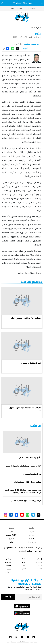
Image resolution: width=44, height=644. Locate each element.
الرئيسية (32, 528)
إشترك (8, 597)
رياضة (11, 528)
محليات (32, 532)
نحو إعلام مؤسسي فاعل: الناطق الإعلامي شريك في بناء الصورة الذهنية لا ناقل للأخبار (23, 491)
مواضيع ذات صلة (32, 282)
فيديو (11, 539)
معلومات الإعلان (30, 8)
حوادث (32, 535)
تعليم (11, 542)
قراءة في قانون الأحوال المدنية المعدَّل (26, 501)
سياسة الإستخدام (25, 551)
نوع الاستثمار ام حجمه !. (31, 363)
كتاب (11, 532)
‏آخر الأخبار (35, 426)
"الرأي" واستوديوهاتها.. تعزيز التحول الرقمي (25, 409)
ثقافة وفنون (11, 535)
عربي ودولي (32, 542)
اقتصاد (32, 539)
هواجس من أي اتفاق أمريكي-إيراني (25, 318)
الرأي (39, 28)
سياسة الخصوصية (26, 548)
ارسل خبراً (11, 8)
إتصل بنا (39, 548)
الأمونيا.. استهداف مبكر (30, 458)
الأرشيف (19, 8)
